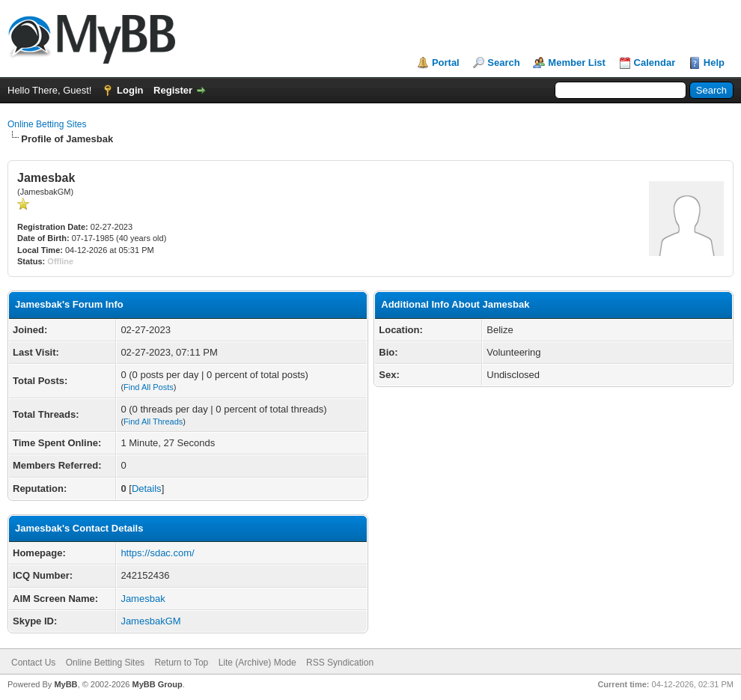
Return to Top (181, 663)
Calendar (655, 63)
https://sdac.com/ (157, 553)
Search (503, 63)
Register (173, 90)
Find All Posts (149, 387)
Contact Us (33, 663)
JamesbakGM (150, 621)
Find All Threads (153, 421)
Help (714, 63)
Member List (577, 63)
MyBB (65, 684)
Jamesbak (143, 599)
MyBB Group (157, 684)
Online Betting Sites (47, 124)
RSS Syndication (340, 663)
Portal (446, 63)
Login (130, 90)
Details (147, 489)
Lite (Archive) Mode (257, 663)
